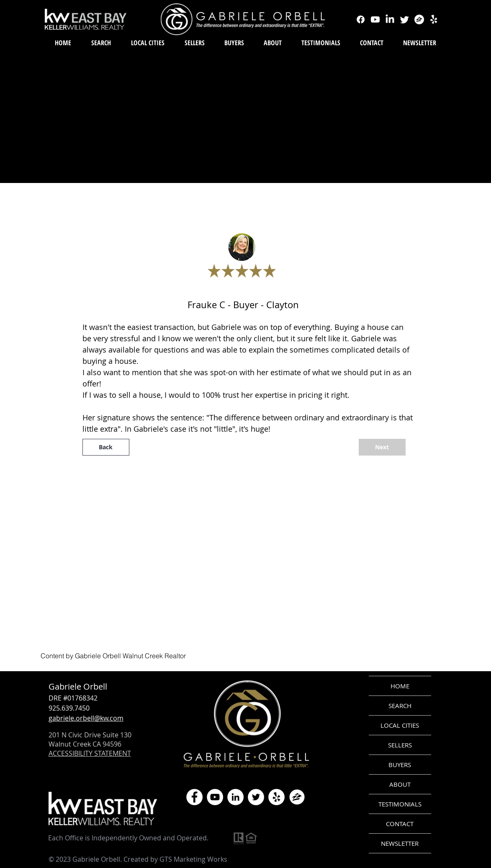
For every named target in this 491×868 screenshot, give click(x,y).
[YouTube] (215, 797)
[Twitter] (256, 797)
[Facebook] (194, 797)
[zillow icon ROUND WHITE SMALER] (297, 797)
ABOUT (400, 784)
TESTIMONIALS (400, 804)
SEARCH (400, 706)
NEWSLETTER (400, 843)
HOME (400, 686)
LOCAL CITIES (400, 725)
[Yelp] (276, 797)
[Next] (382, 447)
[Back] (106, 447)
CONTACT (400, 824)
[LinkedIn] (235, 797)
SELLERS (400, 745)
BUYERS (400, 765)
